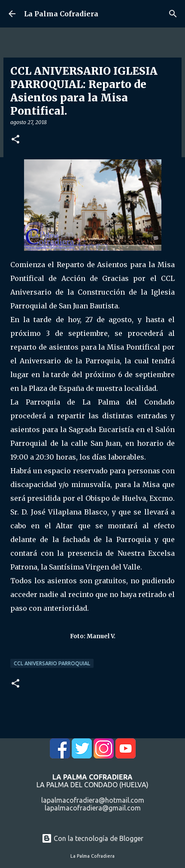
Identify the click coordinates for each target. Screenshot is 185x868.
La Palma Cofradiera (61, 14)
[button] (15, 140)
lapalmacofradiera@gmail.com (93, 808)
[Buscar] (173, 14)
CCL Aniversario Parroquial (52, 663)
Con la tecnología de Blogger (92, 838)
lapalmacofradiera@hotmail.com (93, 800)
